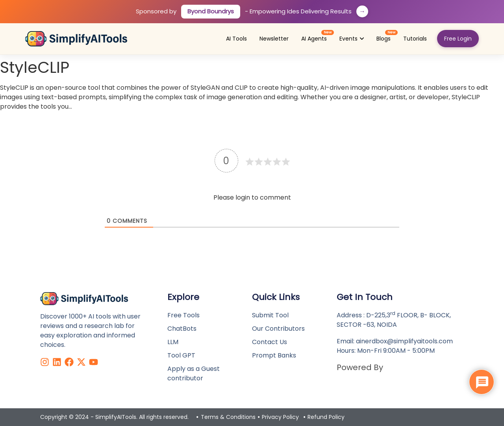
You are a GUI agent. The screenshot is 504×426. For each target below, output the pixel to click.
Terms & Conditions (228, 417)
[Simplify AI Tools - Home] (76, 39)
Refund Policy (326, 417)
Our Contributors (278, 329)
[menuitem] (236, 39)
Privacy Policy (280, 417)
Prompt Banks (274, 355)
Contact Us (270, 342)
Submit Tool (270, 315)
